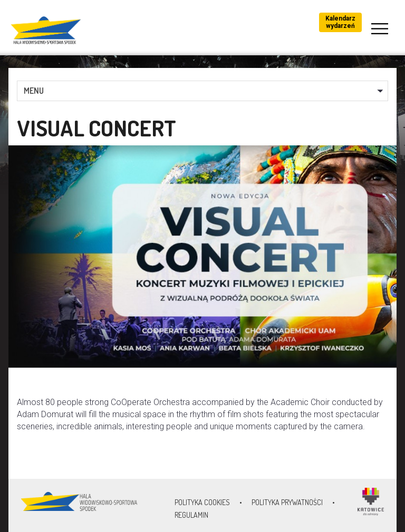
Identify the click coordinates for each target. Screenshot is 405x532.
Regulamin (191, 515)
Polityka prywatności (287, 502)
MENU (34, 91)
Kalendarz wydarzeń (340, 22)
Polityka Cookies (202, 502)
